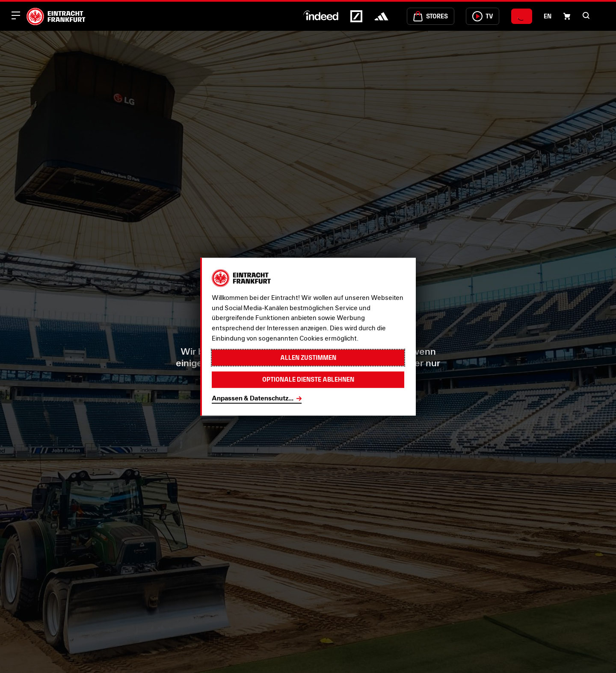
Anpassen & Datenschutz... (253, 398)
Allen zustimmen (308, 357)
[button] (586, 15)
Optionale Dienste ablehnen (308, 379)
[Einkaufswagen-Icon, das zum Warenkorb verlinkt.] (567, 16)
